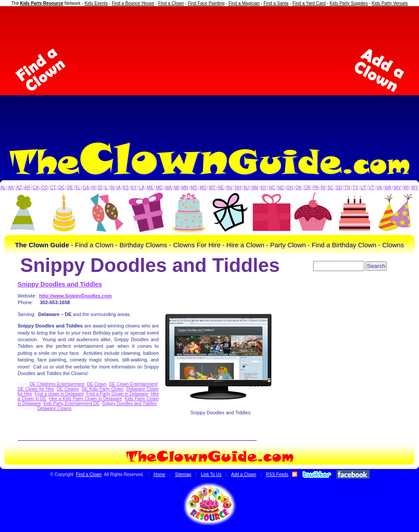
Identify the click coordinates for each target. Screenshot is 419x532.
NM (255, 188)
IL (106, 188)
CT (53, 188)
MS (194, 188)
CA (36, 188)
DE (70, 188)
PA (316, 188)
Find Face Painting (206, 3)
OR (308, 188)
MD (160, 188)
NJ (246, 188)
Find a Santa (276, 3)
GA (86, 188)
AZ (19, 188)
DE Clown (97, 384)
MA (169, 188)
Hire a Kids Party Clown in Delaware (85, 399)
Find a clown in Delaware (59, 394)
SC (330, 188)
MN (185, 188)
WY (415, 188)
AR (27, 188)
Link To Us (211, 474)
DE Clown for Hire (36, 389)
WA (388, 188)
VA (380, 188)
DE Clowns (68, 389)
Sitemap (183, 474)
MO (203, 188)
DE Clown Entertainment (133, 384)
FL (78, 188)
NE (221, 188)
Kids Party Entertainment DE (71, 404)
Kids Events (96, 3)
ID (100, 188)
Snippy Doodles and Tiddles (60, 284)
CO (44, 188)
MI (177, 188)
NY (263, 188)
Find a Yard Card (309, 3)
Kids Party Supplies (349, 3)
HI (94, 188)
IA (118, 188)
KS (126, 188)
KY (134, 188)
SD (339, 188)
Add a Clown (244, 474)
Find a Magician (244, 3)
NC (272, 188)
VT (372, 188)
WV (397, 188)
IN (112, 188)
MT (212, 188)
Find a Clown (171, 3)
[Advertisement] (210, 70)
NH (238, 188)
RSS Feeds (277, 474)
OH (290, 188)
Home (159, 474)
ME (150, 188)
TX (355, 188)
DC (61, 188)
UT (363, 188)
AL (3, 188)
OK (299, 188)
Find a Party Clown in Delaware (117, 394)
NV (229, 188)
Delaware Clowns (54, 408)
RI (323, 188)
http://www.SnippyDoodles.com (76, 296)
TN (347, 188)
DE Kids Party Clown (103, 389)
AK (11, 188)
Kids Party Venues (390, 3)
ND (281, 188)
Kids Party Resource (42, 3)
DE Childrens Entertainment (57, 384)
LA (142, 188)
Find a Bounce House (133, 3)
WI (406, 188)
